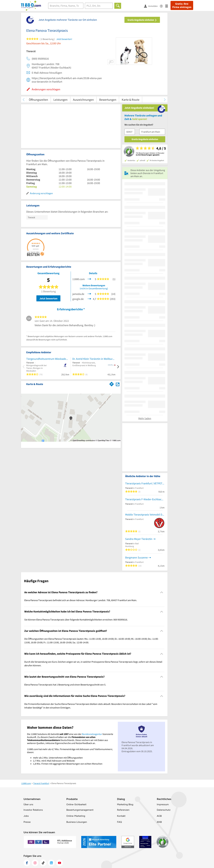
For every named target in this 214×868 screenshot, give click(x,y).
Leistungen (60, 100)
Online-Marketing (76, 816)
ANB (159, 822)
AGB (159, 816)
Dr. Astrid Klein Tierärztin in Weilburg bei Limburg (94, 359)
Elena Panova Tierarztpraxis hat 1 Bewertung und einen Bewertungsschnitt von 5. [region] (65, 685)
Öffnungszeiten (38, 100)
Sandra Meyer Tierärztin (139, 539)
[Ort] (99, 6)
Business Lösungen (77, 822)
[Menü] (168, 6)
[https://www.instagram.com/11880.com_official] (35, 863)
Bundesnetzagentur (92, 734)
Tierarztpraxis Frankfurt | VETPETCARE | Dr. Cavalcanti (145, 483)
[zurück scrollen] (24, 100)
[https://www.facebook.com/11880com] (27, 863)
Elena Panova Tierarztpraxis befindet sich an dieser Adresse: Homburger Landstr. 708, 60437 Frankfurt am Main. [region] (81, 600)
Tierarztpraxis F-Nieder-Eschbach (144, 499)
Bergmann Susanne (136, 557)
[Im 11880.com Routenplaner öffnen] (112, 383)
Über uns (28, 804)
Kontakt (121, 816)
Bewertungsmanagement (80, 810)
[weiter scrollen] (165, 100)
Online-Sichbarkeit (76, 804)
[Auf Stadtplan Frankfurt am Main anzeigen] (118, 384)
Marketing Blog (125, 804)
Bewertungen (108, 100)
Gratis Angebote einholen (142, 20)
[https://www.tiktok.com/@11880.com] (43, 863)
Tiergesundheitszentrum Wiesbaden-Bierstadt (48, 359)
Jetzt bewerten (48, 298)
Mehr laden (145, 418)
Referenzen (123, 810)
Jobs (26, 816)
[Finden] (118, 6)
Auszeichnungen (83, 100)
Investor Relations (33, 810)
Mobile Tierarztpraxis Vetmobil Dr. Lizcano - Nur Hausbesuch (145, 515)
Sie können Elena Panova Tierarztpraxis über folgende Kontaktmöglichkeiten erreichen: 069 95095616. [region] (76, 620)
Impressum (163, 804)
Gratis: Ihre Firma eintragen (182, 5)
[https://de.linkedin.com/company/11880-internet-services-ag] (51, 863)
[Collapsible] (162, 592)
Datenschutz (164, 810)
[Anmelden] (152, 6)
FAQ (119, 822)
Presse (27, 822)
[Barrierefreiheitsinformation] (163, 6)
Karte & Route (131, 100)
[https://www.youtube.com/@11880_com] (60, 863)
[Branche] (66, 6)
